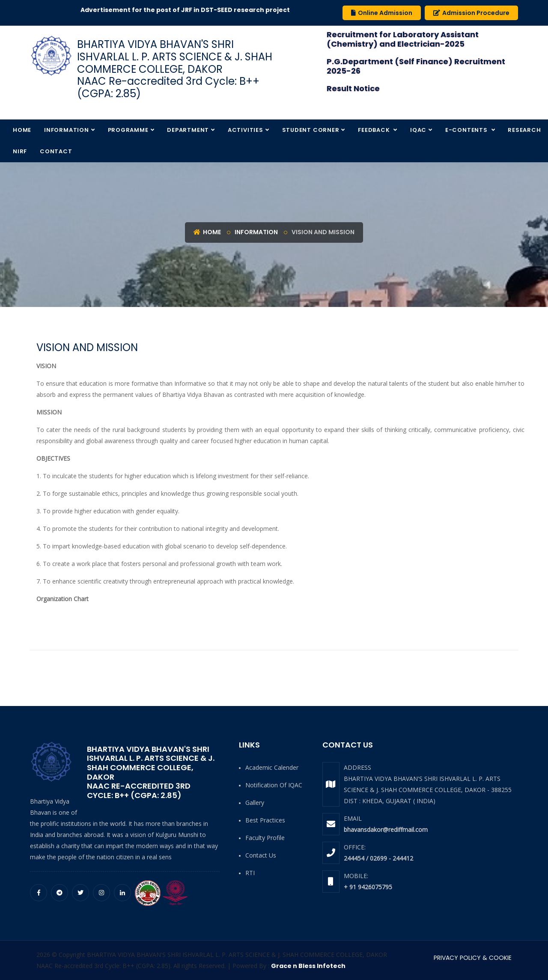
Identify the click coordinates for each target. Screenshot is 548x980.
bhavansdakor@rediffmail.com (386, 830)
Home (22, 130)
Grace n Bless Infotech (308, 966)
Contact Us (261, 855)
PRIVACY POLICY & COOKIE (473, 958)
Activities (246, 130)
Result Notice (353, 88)
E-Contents (467, 130)
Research (524, 130)
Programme (128, 130)
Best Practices (265, 820)
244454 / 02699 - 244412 (378, 858)
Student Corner (311, 130)
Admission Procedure (471, 13)
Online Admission (382, 13)
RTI (250, 873)
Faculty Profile (265, 838)
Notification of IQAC (274, 785)
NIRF (20, 151)
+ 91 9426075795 (368, 887)
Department (188, 130)
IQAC (418, 130)
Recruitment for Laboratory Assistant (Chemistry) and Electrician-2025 (403, 39)
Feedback (375, 130)
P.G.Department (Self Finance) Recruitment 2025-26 (416, 66)
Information (67, 130)
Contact (56, 151)
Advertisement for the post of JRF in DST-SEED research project (193, 10)
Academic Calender (272, 767)
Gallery (255, 803)
